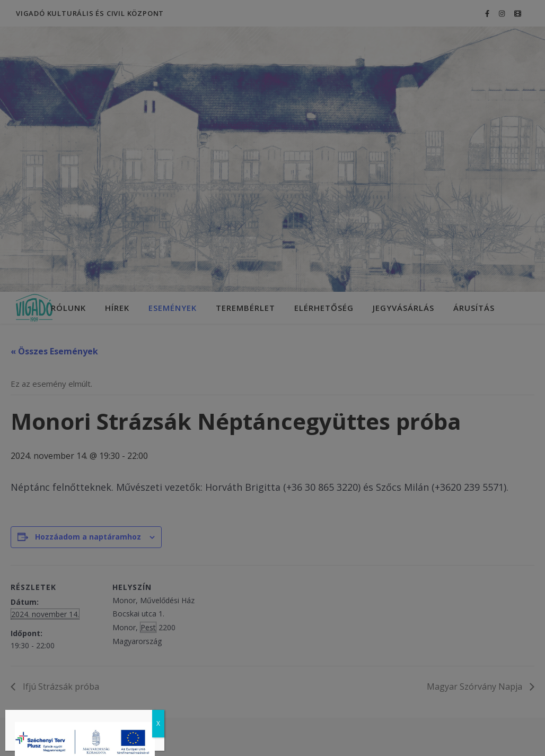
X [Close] (158, 723)
